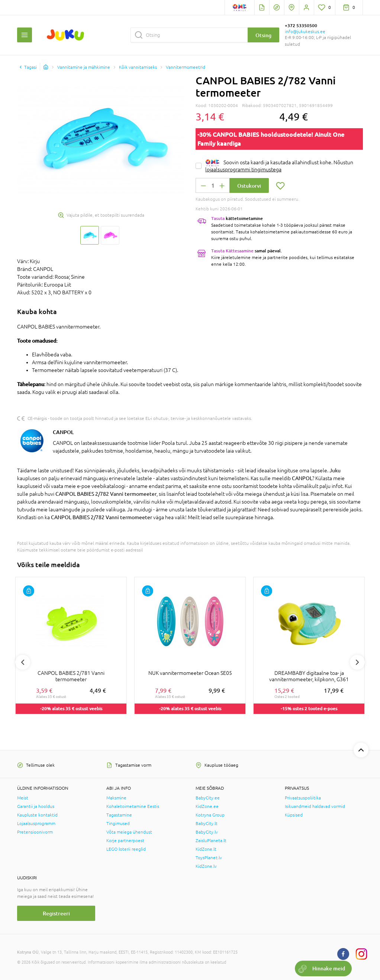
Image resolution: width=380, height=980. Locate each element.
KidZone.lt (206, 849)
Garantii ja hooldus (36, 806)
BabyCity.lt (207, 824)
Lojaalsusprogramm (36, 824)
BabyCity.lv (207, 832)
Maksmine (116, 798)
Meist (23, 798)
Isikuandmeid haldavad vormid (315, 806)
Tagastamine (119, 815)
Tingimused (118, 824)
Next (357, 662)
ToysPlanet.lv (209, 858)
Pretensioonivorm (35, 832)
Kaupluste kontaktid (37, 815)
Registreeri (56, 913)
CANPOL (63, 432)
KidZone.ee (207, 806)
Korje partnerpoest (125, 841)
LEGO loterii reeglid (126, 849)
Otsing (263, 35)
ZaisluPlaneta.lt (211, 841)
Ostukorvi (249, 186)
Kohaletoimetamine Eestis (133, 806)
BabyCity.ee (208, 798)
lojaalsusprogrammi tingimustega (243, 169)
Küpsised (294, 815)
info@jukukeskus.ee (305, 32)
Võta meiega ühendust (129, 832)
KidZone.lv (206, 866)
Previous (23, 662)
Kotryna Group (210, 815)
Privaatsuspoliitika (303, 798)
